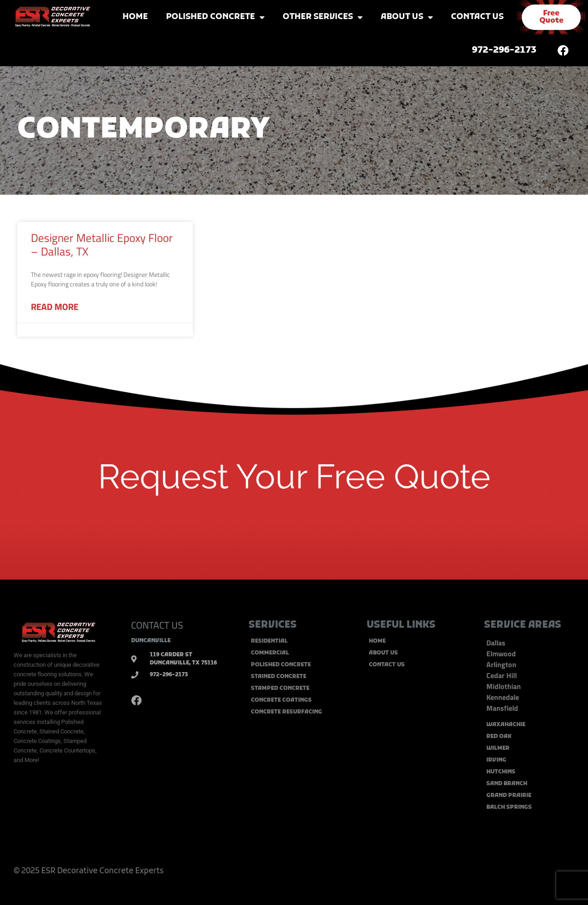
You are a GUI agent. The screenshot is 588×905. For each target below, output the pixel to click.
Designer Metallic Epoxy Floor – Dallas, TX (102, 245)
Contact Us (477, 17)
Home (135, 17)
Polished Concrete (215, 17)
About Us (407, 17)
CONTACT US (157, 625)
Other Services (323, 17)
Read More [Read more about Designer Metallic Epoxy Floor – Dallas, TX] (55, 307)
